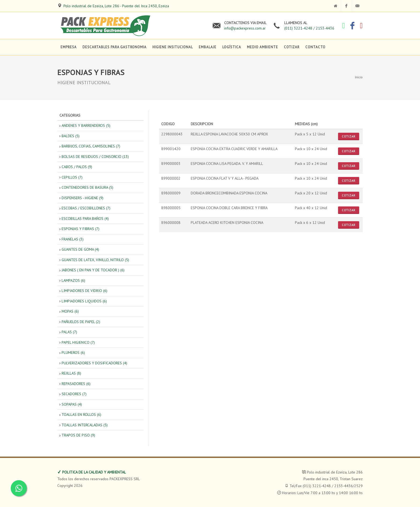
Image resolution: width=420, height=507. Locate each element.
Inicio (359, 77)
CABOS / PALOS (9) (77, 167)
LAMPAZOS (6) (73, 280)
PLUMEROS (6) (73, 353)
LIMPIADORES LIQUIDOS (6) (84, 301)
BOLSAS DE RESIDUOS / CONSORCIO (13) (95, 157)
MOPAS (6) (70, 311)
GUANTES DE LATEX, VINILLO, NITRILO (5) (95, 260)
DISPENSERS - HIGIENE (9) (82, 198)
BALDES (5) (71, 136)
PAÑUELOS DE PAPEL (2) (81, 322)
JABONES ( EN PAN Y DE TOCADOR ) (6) (93, 270)
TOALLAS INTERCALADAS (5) (85, 425)
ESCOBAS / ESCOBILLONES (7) (86, 208)
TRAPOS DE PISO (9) (78, 435)
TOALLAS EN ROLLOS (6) (81, 415)
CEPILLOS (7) (72, 177)
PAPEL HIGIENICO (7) (78, 342)
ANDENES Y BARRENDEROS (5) (86, 125)
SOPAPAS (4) (72, 404)
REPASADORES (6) (76, 384)
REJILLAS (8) (71, 373)
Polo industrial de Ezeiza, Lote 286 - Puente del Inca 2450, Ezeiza (116, 6)
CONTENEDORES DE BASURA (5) (87, 187)
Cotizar (349, 136)
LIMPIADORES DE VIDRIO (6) (85, 291)
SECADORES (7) (74, 394)
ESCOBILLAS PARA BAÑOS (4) (85, 219)
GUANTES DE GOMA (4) (80, 249)
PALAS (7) (69, 332)
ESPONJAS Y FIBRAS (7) (80, 229)
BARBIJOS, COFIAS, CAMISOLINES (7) (91, 146)
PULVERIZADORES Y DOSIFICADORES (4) (94, 363)
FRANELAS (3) (73, 239)
